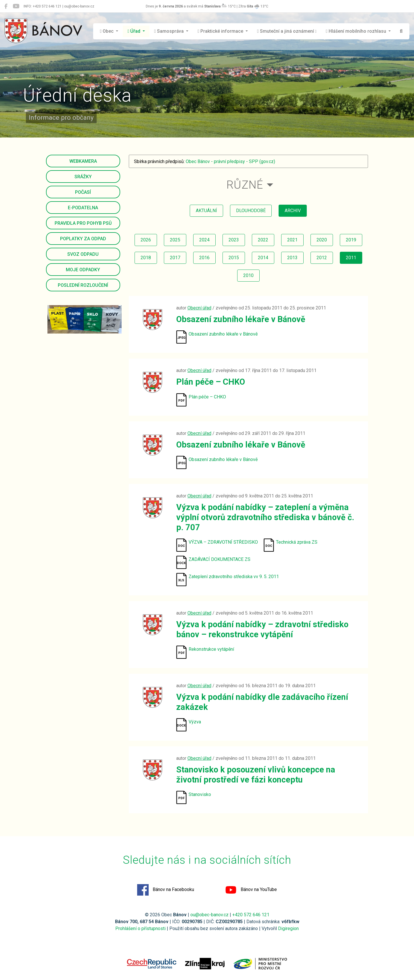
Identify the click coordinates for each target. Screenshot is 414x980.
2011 (351, 258)
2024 (204, 240)
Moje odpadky (83, 270)
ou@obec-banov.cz (209, 915)
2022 (263, 240)
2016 (204, 258)
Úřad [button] (134, 31)
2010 (248, 275)
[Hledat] (401, 31)
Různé (245, 185)
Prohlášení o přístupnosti (140, 928)
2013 (292, 258)
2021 (292, 240)
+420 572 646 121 (251, 915)
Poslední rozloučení (83, 285)
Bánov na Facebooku (166, 890)
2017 (175, 258)
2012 (322, 258)
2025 (175, 240)
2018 (146, 258)
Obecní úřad (199, 308)
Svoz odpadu (83, 254)
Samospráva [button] (169, 31)
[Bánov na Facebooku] (6, 6)
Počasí (83, 192)
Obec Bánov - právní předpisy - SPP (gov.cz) (230, 161)
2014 (263, 258)
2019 (351, 240)
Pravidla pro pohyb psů (83, 223)
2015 (234, 258)
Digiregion (288, 928)
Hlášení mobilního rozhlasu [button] (356, 31)
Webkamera (83, 161)
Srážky (83, 177)
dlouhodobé (251, 211)
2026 (146, 240)
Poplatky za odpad (83, 239)
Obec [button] (108, 31)
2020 (322, 240)
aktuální (206, 211)
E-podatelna (83, 208)
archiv (293, 211)
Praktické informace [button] (221, 31)
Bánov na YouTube (251, 890)
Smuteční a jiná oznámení (287, 31)
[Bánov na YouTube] (16, 6)
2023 (234, 240)
